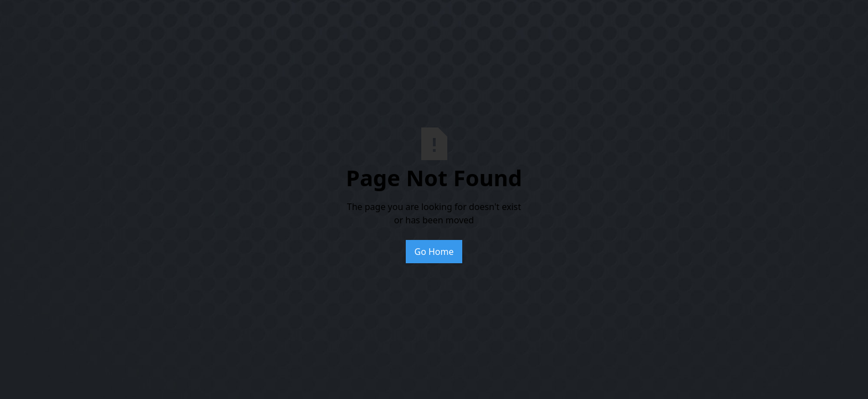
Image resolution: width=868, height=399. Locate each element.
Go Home (434, 252)
